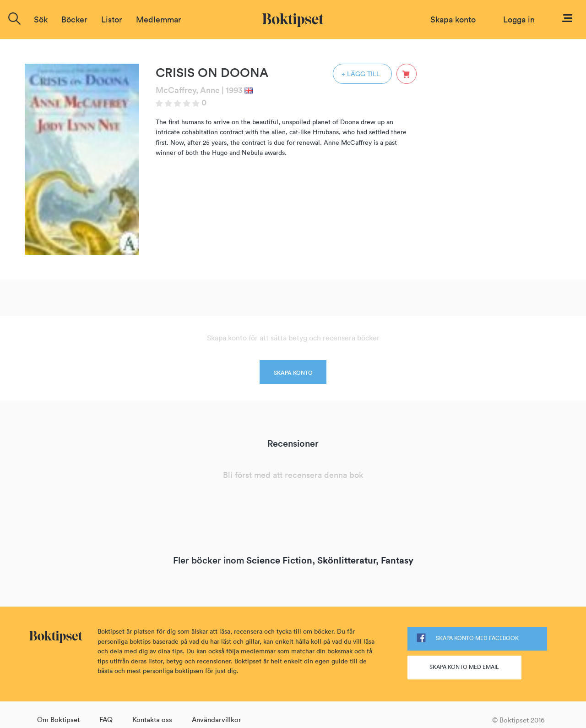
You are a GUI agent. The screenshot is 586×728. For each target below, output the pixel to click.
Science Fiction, (281, 560)
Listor (112, 19)
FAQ (106, 720)
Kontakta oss (152, 720)
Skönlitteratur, (348, 560)
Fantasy (397, 560)
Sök (41, 19)
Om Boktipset (58, 720)
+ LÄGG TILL (361, 74)
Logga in (519, 19)
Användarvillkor (217, 720)
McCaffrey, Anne (188, 90)
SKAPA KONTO (293, 373)
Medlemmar (159, 19)
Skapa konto (453, 19)
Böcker (74, 19)
